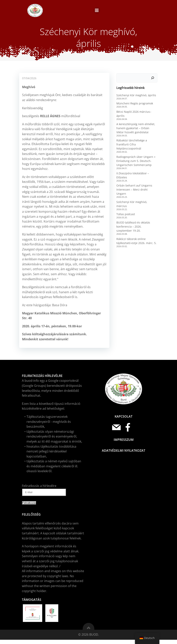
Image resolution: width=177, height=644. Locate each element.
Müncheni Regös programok (134, 105)
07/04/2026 (29, 80)
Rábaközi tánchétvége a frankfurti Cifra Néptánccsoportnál (131, 146)
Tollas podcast (125, 208)
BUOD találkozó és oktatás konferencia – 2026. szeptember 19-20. (136, 220)
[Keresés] (153, 80)
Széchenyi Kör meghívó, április (135, 97)
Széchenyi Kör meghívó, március (137, 200)
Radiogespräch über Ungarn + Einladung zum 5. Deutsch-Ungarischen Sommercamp (135, 163)
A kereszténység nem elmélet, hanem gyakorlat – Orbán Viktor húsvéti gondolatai (136, 130)
